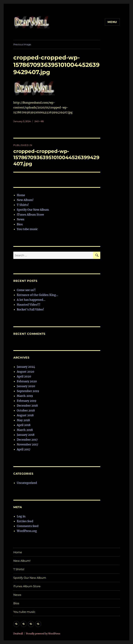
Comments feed (28, 526)
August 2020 (25, 372)
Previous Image (22, 44)
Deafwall (18, 634)
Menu (112, 22)
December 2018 (27, 406)
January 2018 (26, 435)
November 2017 (27, 444)
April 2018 (24, 425)
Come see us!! (26, 290)
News (21, 219)
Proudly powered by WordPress (43, 634)
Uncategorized (27, 483)
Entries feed (25, 521)
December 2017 (27, 440)
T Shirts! (23, 205)
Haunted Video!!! (29, 305)
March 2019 (25, 396)
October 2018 (26, 410)
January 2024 (26, 367)
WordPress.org (27, 531)
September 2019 (28, 391)
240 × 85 (39, 121)
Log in (21, 516)
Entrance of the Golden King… (37, 295)
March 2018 (25, 430)
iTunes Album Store (30, 214)
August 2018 (25, 415)
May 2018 (23, 420)
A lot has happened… (31, 300)
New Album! (25, 200)
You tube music (27, 229)
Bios (20, 224)
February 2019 (27, 401)
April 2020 (24, 376)
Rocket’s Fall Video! (30, 309)
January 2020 (26, 386)
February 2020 (27, 381)
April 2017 (24, 449)
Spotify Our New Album (33, 210)
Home (21, 195)
